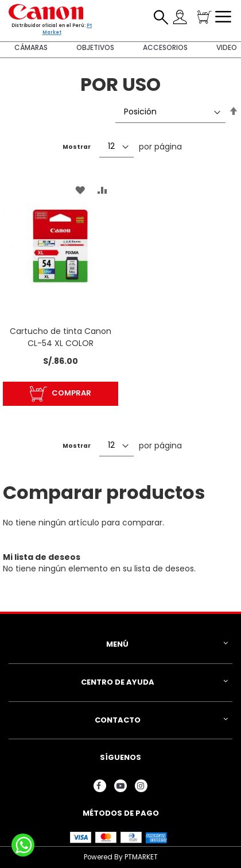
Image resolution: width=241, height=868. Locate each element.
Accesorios (165, 47)
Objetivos (95, 47)
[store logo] (46, 12)
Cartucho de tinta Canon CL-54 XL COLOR (61, 337)
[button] (80, 190)
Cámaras (31, 47)
